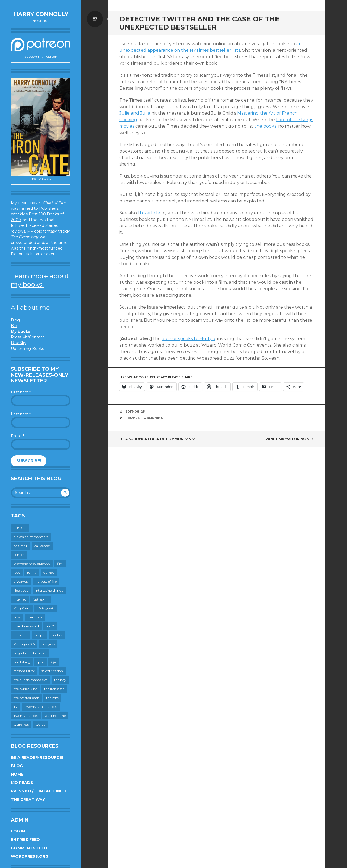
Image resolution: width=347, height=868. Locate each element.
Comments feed (29, 848)
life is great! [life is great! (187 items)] (46, 608)
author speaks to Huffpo (189, 339)
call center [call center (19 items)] (42, 546)
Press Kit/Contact (28, 337)
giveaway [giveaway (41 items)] (21, 581)
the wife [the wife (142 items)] (52, 698)
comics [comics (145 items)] (19, 555)
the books (265, 126)
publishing (152, 418)
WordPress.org (30, 856)
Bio (14, 326)
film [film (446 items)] (60, 564)
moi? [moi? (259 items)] (50, 626)
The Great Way (28, 799)
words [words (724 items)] (40, 725)
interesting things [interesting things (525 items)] (49, 590)
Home (17, 774)
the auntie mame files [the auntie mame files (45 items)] (30, 680)
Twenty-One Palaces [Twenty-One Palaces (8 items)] (41, 707)
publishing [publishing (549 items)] (22, 662)
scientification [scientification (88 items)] (52, 671)
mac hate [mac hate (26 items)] (35, 617)
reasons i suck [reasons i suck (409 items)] (24, 671)
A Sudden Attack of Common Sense (158, 439)
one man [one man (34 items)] (21, 635)
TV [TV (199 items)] (16, 707)
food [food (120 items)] (17, 572)
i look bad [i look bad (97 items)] (21, 590)
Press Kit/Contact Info (38, 791)
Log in (18, 831)
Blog (15, 320)
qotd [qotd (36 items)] (41, 662)
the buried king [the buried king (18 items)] (25, 689)
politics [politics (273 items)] (57, 635)
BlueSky (19, 343)
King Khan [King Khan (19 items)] (22, 608)
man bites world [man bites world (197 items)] (26, 626)
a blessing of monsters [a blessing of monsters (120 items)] (31, 537)
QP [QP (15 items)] (54, 662)
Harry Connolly (41, 14)
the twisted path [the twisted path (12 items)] (26, 698)
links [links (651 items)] (17, 617)
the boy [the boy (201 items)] (60, 680)
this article (149, 213)
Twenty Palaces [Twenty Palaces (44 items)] (26, 716)
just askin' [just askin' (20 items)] (41, 599)
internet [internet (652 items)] (20, 599)
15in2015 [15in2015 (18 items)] (20, 528)
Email (17, 436)
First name (21, 392)
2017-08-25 (135, 412)
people (132, 418)
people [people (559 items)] (40, 635)
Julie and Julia (135, 113)
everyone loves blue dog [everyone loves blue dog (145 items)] (32, 564)
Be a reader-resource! (37, 757)
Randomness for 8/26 (290, 439)
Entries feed (25, 840)
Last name (21, 414)
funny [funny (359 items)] (32, 572)
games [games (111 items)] (49, 572)
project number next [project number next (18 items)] (30, 653)
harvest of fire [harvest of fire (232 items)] (46, 581)
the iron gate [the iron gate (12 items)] (54, 689)
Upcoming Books (27, 349)
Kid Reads (22, 783)
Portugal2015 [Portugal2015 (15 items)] (24, 644)
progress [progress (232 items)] (48, 644)
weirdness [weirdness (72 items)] (21, 725)
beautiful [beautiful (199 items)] (21, 546)
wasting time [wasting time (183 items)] (55, 716)
